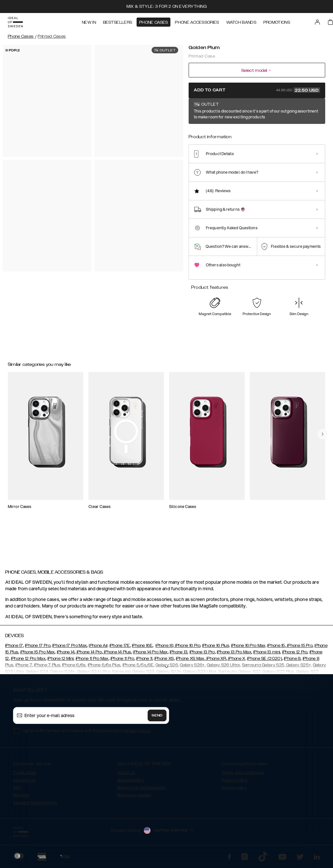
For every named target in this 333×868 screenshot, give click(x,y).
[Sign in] (317, 22)
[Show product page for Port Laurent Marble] (298, 133)
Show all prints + (309, 112)
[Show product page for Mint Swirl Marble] (278, 133)
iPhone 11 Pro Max (92, 661)
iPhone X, (237, 661)
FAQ (17, 791)
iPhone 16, (165, 648)
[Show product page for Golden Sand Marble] (258, 133)
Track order (24, 776)
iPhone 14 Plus (117, 655)
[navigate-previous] (323, 466)
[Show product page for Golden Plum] (197, 132)
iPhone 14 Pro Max (150, 655)
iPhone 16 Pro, (188, 648)
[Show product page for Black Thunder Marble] (218, 133)
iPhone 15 (276, 648)
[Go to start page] (15, 22)
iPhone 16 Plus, (216, 648)
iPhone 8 (292, 661)
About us (126, 776)
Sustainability (130, 783)
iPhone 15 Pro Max (37, 655)
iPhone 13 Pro (202, 655)
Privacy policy (234, 783)
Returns (21, 798)
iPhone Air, (99, 648)
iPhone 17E (120, 648)
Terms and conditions (242, 776)
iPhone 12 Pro (295, 655)
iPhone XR (216, 661)
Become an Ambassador (141, 791)
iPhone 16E (142, 648)
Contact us (24, 783)
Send (157, 718)
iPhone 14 (66, 655)
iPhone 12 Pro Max (28, 661)
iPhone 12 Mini (60, 661)
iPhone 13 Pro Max (234, 655)
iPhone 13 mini (267, 655)
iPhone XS (164, 661)
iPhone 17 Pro (38, 648)
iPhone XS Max (190, 661)
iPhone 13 (179, 655)
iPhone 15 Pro (299, 648)
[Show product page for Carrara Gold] (238, 133)
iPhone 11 (144, 661)
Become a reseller (134, 798)
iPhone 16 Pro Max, (249, 648)
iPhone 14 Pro (89, 655)
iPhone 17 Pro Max (70, 648)
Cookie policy (234, 791)
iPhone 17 (14, 648)
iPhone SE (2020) (265, 661)
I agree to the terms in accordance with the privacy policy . (87, 734)
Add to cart (257, 90)
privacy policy (138, 734)
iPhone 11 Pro (122, 661)
